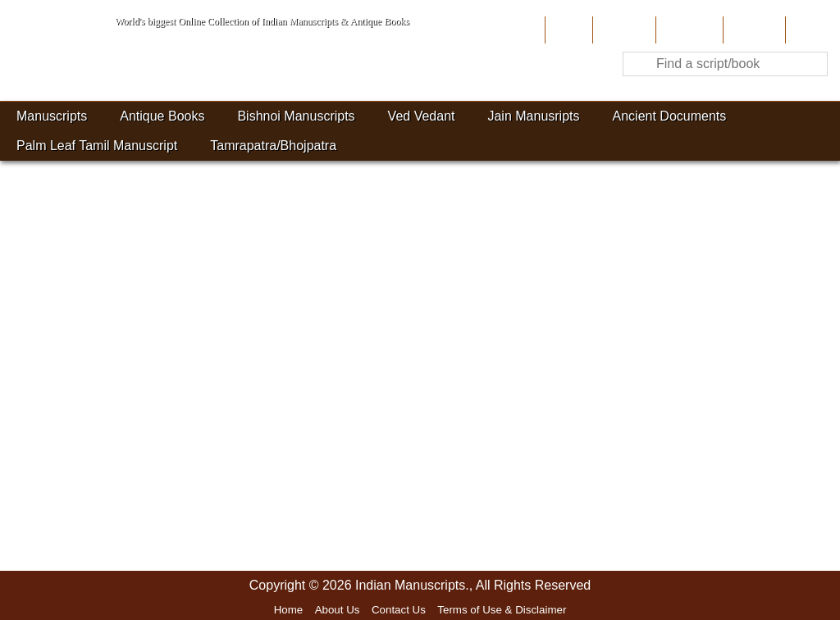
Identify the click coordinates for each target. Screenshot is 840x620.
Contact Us (399, 610)
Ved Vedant (422, 116)
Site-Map (752, 30)
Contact (811, 30)
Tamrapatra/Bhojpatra (273, 146)
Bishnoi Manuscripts (296, 116)
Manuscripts (52, 116)
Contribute (688, 30)
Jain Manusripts (533, 116)
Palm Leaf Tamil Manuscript (97, 146)
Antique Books (162, 116)
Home (567, 30)
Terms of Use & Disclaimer (502, 610)
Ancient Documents (670, 116)
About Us (622, 30)
